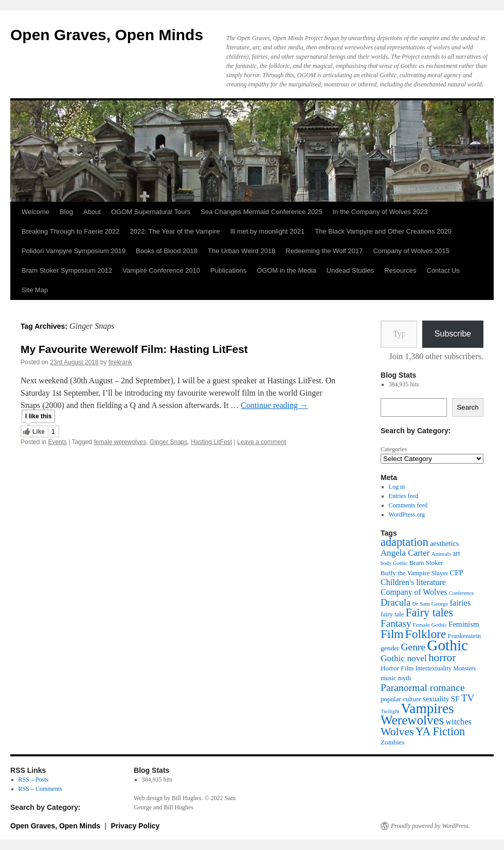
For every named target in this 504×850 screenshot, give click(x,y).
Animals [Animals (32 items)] (441, 554)
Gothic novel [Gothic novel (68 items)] (404, 658)
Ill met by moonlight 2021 (268, 231)
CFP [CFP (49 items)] (456, 573)
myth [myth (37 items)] (404, 678)
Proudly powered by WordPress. (430, 826)
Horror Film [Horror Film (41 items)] (397, 668)
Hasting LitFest (211, 442)
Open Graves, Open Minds (107, 35)
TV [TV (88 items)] (468, 698)
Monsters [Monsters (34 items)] (464, 669)
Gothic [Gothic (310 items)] (447, 645)
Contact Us (443, 270)
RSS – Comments (40, 789)
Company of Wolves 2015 (411, 251)
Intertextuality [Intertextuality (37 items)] (433, 668)
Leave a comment (262, 442)
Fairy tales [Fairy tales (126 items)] (429, 613)
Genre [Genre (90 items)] (413, 647)
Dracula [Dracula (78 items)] (395, 603)
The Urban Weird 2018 (241, 251)
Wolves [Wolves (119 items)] (397, 732)
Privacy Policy (135, 826)
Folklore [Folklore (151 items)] (426, 634)
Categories (394, 449)
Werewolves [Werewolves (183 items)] (412, 720)
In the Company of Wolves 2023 (380, 212)
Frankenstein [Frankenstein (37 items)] (465, 636)
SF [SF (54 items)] (455, 698)
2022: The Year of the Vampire (175, 231)
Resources (400, 270)
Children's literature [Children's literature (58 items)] (413, 582)
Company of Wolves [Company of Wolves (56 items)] (414, 592)
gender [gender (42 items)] (390, 648)
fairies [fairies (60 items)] (460, 603)
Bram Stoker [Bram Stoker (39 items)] (426, 563)
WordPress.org (407, 515)
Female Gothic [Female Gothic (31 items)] (430, 625)
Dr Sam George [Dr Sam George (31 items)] (430, 604)
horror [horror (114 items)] (442, 658)
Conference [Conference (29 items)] (461, 593)
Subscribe (453, 334)
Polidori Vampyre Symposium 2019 (74, 251)
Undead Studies (350, 270)
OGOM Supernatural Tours (151, 212)
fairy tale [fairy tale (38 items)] (392, 614)
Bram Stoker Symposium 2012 (67, 270)
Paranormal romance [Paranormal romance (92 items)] (423, 687)
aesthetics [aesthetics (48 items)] (445, 543)
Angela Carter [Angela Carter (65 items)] (405, 553)
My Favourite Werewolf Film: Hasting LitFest (134, 349)
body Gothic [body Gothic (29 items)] (394, 563)
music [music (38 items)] (388, 678)
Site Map (35, 290)
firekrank (120, 362)
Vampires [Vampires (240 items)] (428, 709)
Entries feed (404, 496)
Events (57, 442)
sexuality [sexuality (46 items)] (436, 699)
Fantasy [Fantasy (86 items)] (396, 623)
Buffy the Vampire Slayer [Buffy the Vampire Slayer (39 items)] (414, 573)
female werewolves (120, 442)
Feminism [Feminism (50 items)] (464, 624)
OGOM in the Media (286, 270)
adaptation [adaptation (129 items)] (404, 542)
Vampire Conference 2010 (161, 270)
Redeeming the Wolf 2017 (324, 251)
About (92, 212)
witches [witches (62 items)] (458, 722)
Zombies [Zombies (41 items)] (392, 742)
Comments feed (408, 505)
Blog (66, 212)
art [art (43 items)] (456, 553)
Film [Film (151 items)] (392, 634)
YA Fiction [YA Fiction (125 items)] (440, 731)
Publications (228, 270)
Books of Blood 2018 (167, 251)
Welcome (35, 212)
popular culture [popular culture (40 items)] (401, 699)
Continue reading (274, 405)
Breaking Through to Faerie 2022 (71, 231)
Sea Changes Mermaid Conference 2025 (261, 212)
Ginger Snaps (168, 442)
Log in (397, 487)
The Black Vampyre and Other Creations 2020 (383, 231)
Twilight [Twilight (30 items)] (390, 711)
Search (467, 407)
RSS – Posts (34, 780)
